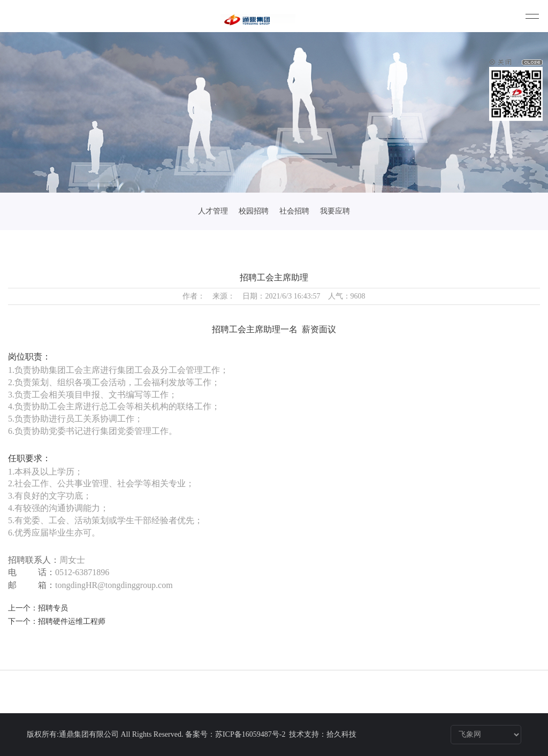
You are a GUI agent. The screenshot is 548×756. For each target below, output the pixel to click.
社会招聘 (294, 211)
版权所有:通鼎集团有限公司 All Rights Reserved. (105, 734)
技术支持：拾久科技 (323, 734)
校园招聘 (254, 211)
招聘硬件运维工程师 (72, 621)
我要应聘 (335, 211)
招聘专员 (53, 608)
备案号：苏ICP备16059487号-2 (236, 734)
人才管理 (213, 211)
